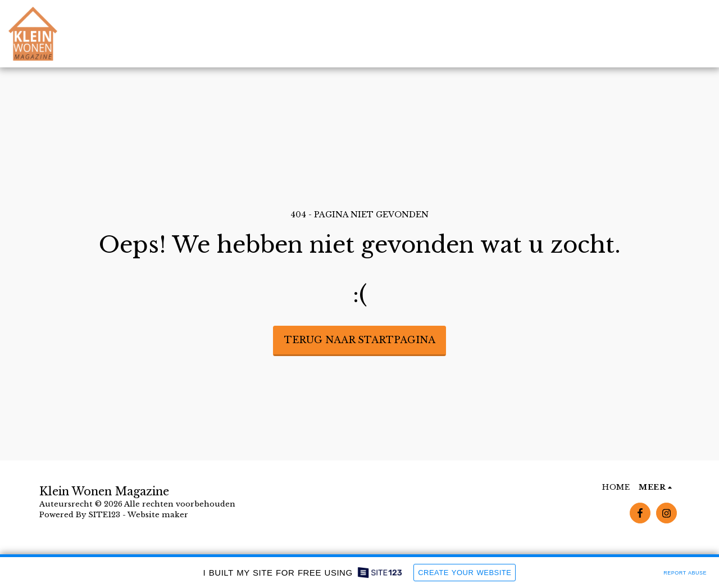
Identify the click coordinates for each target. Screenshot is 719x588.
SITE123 (104, 515)
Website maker (158, 515)
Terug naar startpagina (360, 340)
